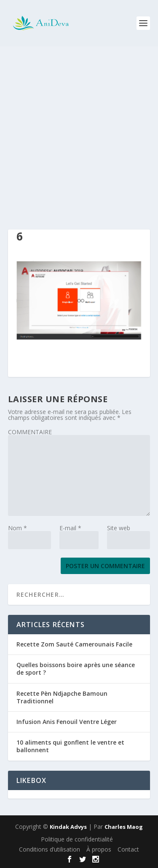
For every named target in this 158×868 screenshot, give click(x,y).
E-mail (70, 528)
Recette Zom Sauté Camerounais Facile (74, 644)
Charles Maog (124, 827)
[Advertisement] (79, 130)
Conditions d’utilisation (50, 849)
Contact (128, 849)
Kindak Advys (68, 827)
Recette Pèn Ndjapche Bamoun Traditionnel (62, 697)
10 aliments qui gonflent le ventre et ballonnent (70, 746)
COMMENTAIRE (30, 432)
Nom (17, 528)
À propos (99, 849)
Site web (119, 528)
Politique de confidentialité (77, 839)
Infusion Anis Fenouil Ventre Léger (67, 722)
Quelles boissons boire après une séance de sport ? (76, 669)
